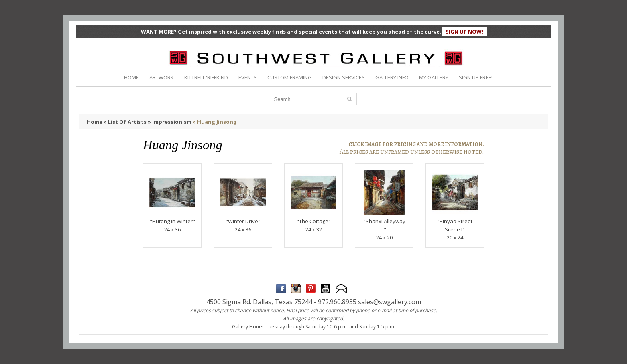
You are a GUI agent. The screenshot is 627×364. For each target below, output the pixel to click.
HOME (131, 77)
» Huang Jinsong (215, 122)
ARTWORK (162, 77)
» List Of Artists (125, 122)
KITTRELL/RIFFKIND (206, 77)
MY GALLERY (434, 77)
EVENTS (248, 77)
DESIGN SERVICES (344, 77)
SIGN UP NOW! (464, 32)
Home (95, 122)
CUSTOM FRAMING (290, 77)
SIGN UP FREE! (476, 77)
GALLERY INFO (392, 77)
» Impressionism (170, 122)
